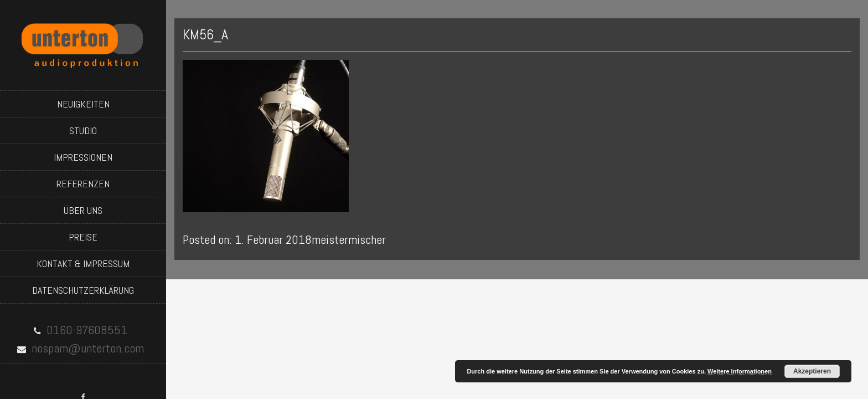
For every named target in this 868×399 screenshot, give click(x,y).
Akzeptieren (812, 371)
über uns (83, 210)
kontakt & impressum (83, 264)
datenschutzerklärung (83, 290)
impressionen (83, 157)
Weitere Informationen (740, 371)
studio (83, 131)
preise (83, 237)
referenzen (83, 184)
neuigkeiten (83, 104)
